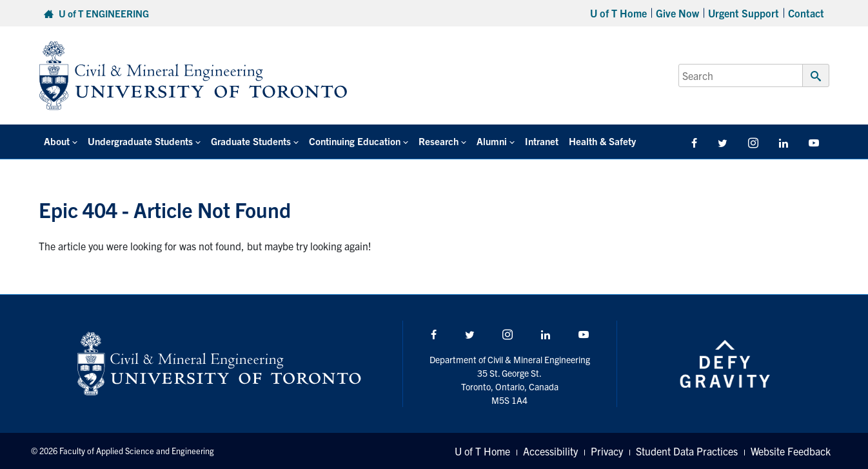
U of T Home (618, 13)
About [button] (57, 141)
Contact (806, 13)
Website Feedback (791, 451)
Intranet (542, 141)
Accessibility (550, 451)
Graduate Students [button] (251, 141)
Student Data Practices (687, 451)
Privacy (607, 451)
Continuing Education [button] (355, 141)
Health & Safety (602, 141)
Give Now (677, 13)
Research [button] (439, 141)
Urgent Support (744, 13)
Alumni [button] (492, 141)
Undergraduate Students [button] (140, 141)
